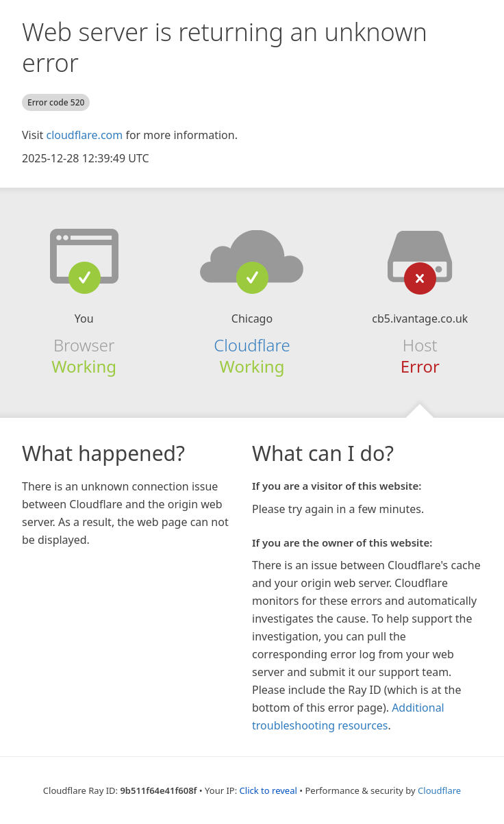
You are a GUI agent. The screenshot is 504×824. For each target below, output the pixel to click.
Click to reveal (268, 790)
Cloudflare (252, 345)
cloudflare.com (84, 135)
